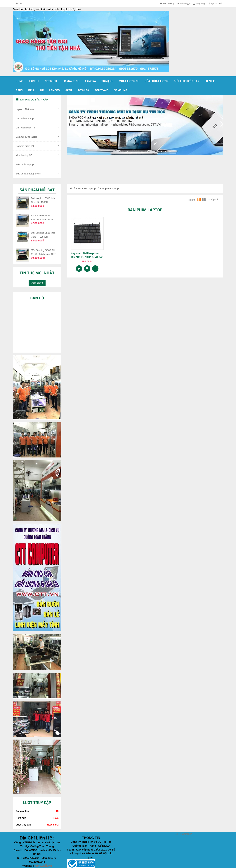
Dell (31, 91)
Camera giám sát (37, 146)
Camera (90, 81)
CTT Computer (183, 834)
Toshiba (83, 91)
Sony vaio (102, 91)
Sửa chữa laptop (37, 164)
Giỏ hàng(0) (184, 3)
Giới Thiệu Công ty (186, 81)
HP (42, 91)
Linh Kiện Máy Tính (37, 127)
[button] (69, 138)
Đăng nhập (199, 4)
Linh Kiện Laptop (37, 118)
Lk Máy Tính (71, 81)
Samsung (121, 91)
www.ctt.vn (43, 866)
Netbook (51, 81)
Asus (19, 91)
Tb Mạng (107, 81)
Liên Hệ (210, 81)
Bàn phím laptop (109, 189)
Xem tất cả (37, 283)
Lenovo (54, 91)
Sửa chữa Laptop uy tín (37, 173)
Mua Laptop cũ (129, 81)
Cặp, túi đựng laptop (37, 137)
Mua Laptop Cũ (37, 155)
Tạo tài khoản (216, 3)
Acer (69, 91)
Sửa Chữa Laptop (157, 81)
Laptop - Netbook (37, 109)
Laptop (34, 81)
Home (20, 81)
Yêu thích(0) (167, 3)
